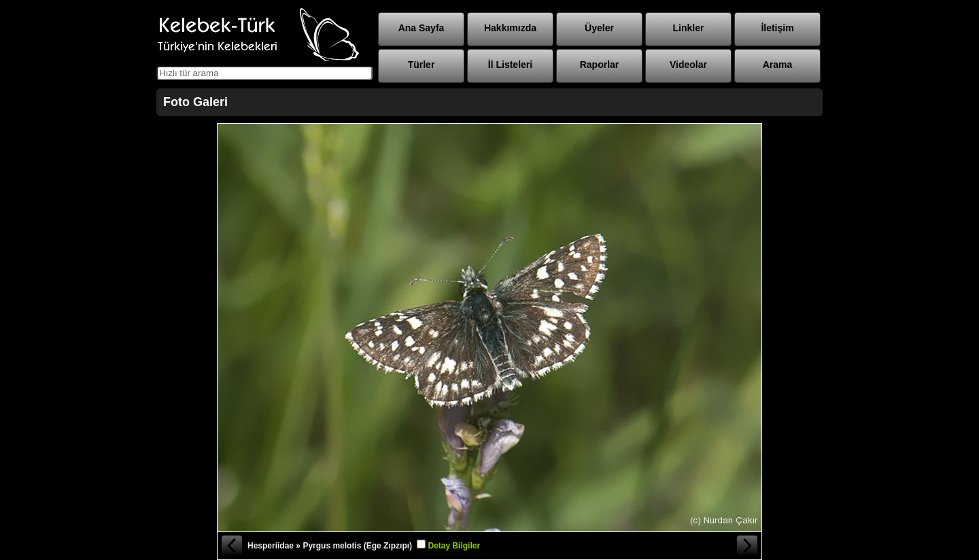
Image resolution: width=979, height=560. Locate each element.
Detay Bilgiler (454, 546)
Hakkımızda (510, 28)
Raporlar (600, 65)
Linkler (689, 28)
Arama (778, 65)
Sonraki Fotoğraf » (748, 546)
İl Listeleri (510, 65)
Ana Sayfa (422, 28)
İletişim (777, 28)
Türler (422, 65)
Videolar (688, 65)
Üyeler (599, 28)
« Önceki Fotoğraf (231, 546)
